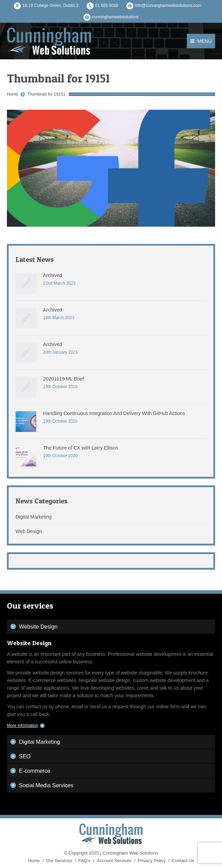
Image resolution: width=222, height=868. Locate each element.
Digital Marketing (33, 517)
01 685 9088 (107, 6)
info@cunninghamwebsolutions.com (168, 6)
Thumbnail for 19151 (46, 94)
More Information (23, 726)
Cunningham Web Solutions (130, 853)
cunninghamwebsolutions (115, 17)
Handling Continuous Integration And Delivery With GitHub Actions (114, 413)
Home (12, 94)
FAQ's (84, 861)
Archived (52, 275)
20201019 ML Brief (64, 379)
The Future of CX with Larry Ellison (81, 448)
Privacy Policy (152, 861)
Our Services (59, 861)
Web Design (29, 531)
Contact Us (183, 861)
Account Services (114, 861)
